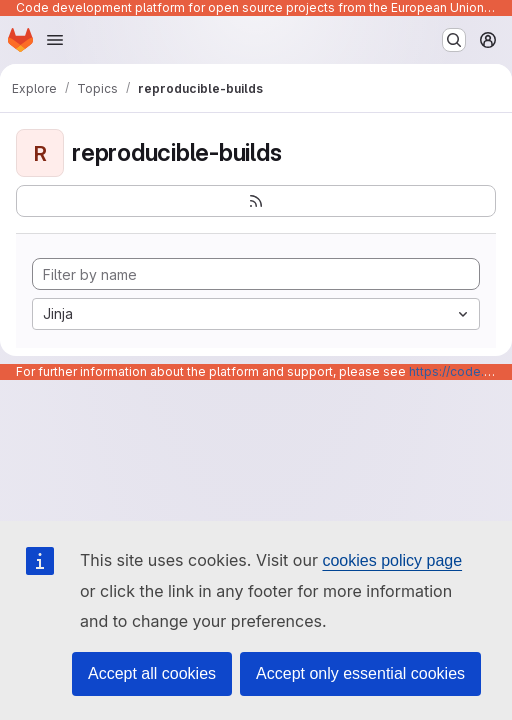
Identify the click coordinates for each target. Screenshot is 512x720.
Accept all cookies (152, 673)
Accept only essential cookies (360, 673)
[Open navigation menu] (55, 40)
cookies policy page (392, 560)
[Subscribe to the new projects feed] (256, 201)
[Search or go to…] (454, 40)
